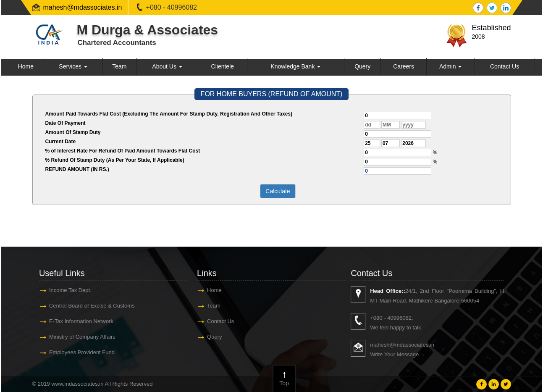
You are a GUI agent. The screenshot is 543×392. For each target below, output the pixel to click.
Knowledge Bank (295, 66)
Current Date (61, 142)
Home (26, 66)
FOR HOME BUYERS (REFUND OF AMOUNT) (272, 94)
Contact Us (505, 66)
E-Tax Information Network (75, 321)
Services (73, 66)
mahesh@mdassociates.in (83, 7)
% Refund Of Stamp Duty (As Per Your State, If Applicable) (115, 160)
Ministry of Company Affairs (76, 337)
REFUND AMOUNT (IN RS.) (77, 169)
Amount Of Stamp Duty (73, 132)
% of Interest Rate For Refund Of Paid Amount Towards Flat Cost (123, 151)
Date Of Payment (66, 123)
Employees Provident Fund (76, 352)
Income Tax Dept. (64, 290)
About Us (167, 66)
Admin (451, 66)
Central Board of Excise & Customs (86, 306)
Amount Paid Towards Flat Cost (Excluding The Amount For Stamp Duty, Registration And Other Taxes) (169, 114)
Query (362, 66)
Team (119, 66)
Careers (404, 66)
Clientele (223, 66)
